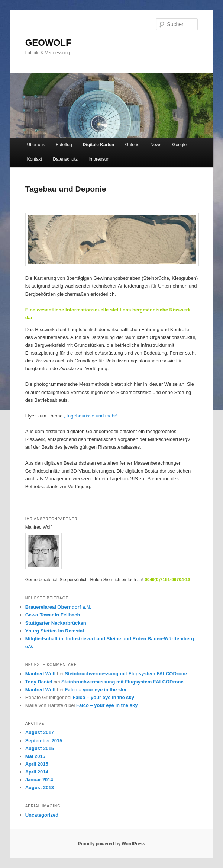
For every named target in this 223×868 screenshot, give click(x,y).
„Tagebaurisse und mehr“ (91, 416)
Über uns (36, 145)
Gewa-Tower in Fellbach (53, 615)
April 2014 (37, 772)
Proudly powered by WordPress (111, 844)
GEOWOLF (48, 43)
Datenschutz (65, 159)
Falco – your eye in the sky (95, 690)
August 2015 (40, 748)
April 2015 (37, 764)
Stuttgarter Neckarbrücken (56, 623)
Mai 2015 (35, 756)
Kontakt (34, 159)
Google (179, 145)
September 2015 (44, 741)
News (156, 145)
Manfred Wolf (41, 674)
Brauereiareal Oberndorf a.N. (58, 607)
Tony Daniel (39, 682)
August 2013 (40, 787)
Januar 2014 (39, 780)
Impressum (99, 159)
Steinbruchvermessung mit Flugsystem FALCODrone (126, 674)
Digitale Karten (99, 145)
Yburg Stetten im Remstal (55, 631)
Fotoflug (64, 145)
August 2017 (40, 732)
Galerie (132, 145)
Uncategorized (42, 815)
